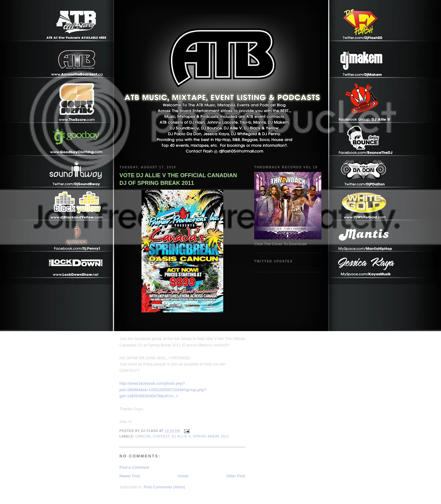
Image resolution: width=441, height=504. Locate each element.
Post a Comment (134, 467)
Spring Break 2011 (211, 436)
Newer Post (130, 476)
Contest (161, 436)
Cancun (143, 436)
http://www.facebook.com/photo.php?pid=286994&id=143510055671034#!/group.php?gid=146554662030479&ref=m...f (163, 390)
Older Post (236, 476)
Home (183, 476)
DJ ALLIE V (181, 436)
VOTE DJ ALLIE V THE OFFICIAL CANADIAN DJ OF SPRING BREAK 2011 (178, 179)
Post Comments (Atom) (165, 487)
